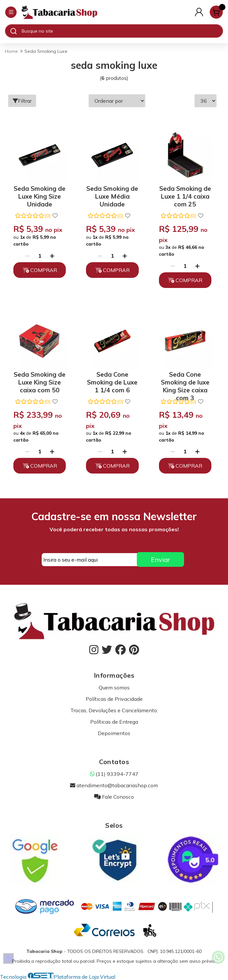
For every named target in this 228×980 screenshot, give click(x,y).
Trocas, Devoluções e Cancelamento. (114, 710)
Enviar (160, 559)
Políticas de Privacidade (114, 699)
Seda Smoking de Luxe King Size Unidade (40, 195)
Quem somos (114, 687)
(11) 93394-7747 (114, 774)
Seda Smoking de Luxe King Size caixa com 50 (40, 381)
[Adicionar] (52, 256)
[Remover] (27, 256)
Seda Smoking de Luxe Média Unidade (112, 195)
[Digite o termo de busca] (122, 31)
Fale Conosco (114, 797)
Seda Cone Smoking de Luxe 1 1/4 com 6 (112, 381)
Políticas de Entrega (114, 722)
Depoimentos (114, 733)
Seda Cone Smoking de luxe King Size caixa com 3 (185, 381)
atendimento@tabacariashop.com (114, 785)
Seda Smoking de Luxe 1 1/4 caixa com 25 (185, 195)
